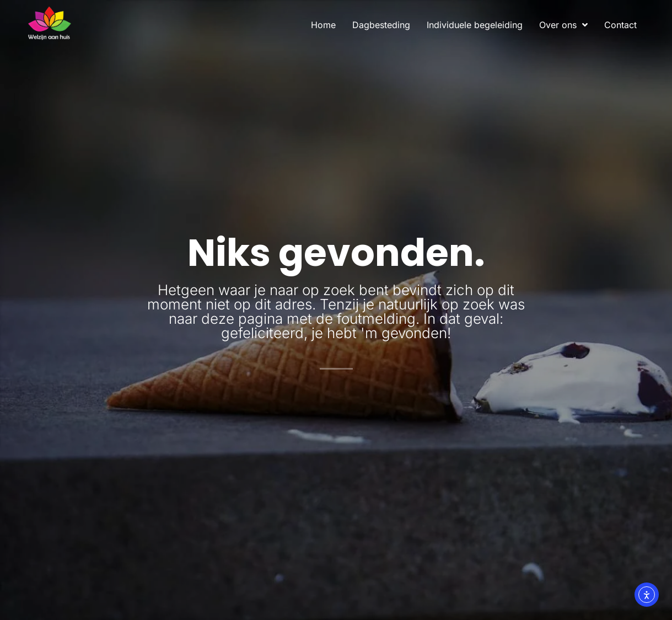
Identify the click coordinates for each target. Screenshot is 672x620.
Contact (620, 25)
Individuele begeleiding (475, 25)
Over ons (563, 25)
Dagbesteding (381, 25)
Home (323, 25)
